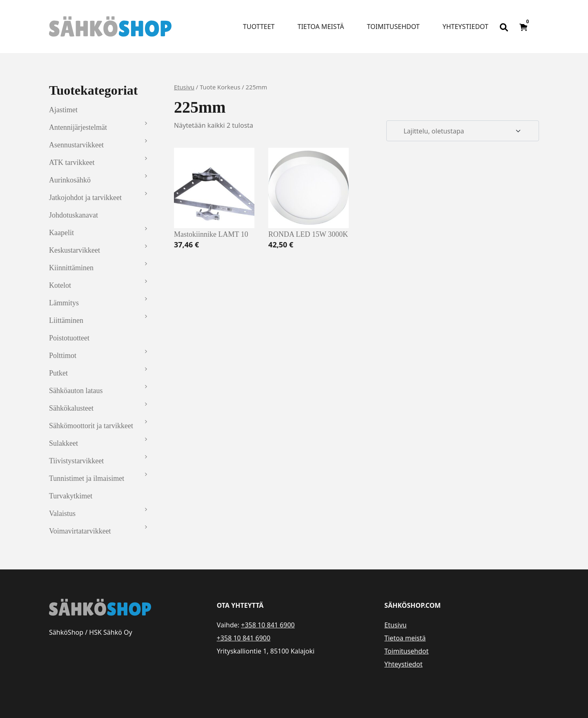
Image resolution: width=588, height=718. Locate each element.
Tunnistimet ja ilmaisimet (87, 478)
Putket (58, 373)
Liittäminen (66, 320)
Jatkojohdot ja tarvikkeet (85, 198)
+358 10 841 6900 (268, 625)
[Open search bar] (504, 27)
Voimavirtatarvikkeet (80, 531)
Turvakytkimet (71, 496)
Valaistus (62, 513)
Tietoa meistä (321, 27)
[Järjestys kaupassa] (463, 131)
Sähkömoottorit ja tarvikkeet (91, 426)
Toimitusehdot (393, 27)
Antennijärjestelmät (78, 127)
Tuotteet (259, 27)
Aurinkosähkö (70, 180)
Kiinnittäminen (71, 268)
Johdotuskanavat (73, 215)
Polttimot (63, 356)
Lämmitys (64, 303)
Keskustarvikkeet (75, 250)
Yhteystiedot (465, 27)
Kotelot (60, 285)
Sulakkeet (63, 443)
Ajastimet (63, 110)
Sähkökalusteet (71, 408)
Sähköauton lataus (76, 391)
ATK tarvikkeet (72, 162)
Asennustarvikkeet (76, 145)
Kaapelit (61, 233)
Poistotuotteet (69, 338)
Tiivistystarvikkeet (76, 461)
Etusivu (184, 87)
